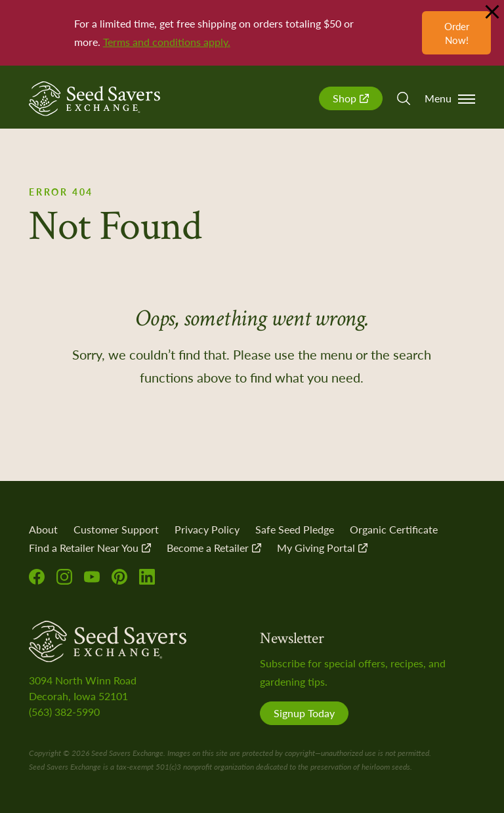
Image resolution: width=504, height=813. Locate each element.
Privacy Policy (207, 529)
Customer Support (116, 529)
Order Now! (457, 33)
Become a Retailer (214, 548)
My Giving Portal (322, 548)
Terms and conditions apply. (167, 42)
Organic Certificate (394, 529)
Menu (450, 98)
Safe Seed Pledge (295, 529)
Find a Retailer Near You (90, 548)
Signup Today (304, 713)
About (43, 529)
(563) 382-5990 (64, 712)
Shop (351, 98)
